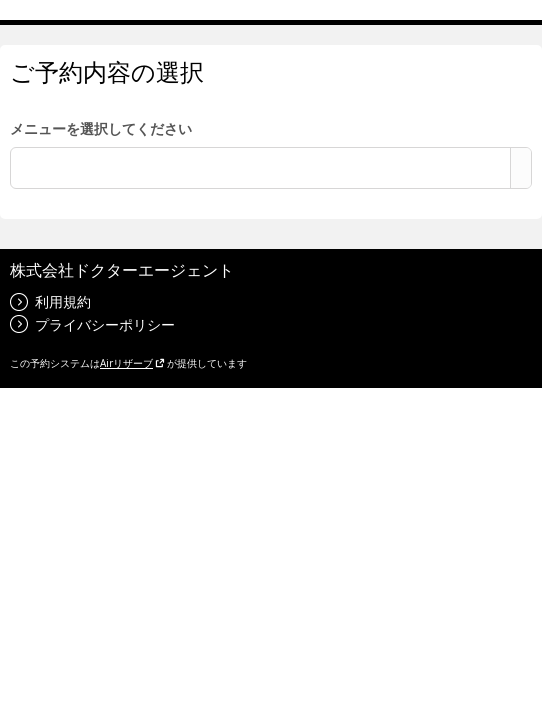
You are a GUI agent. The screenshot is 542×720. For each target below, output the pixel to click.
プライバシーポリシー (92, 324)
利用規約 (50, 301)
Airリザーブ (132, 363)
